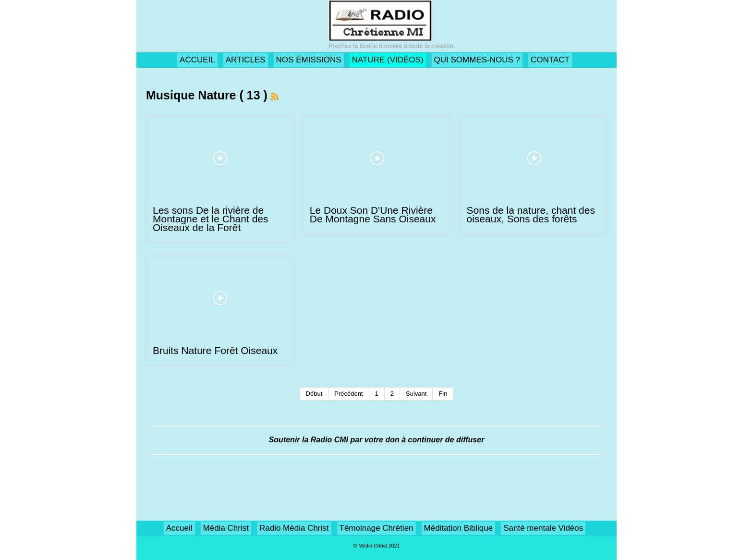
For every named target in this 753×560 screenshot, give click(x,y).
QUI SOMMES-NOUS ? (477, 60)
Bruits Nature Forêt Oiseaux (215, 350)
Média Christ (226, 528)
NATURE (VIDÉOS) (388, 60)
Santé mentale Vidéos (543, 528)
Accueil (179, 528)
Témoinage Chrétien (376, 528)
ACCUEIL (197, 60)
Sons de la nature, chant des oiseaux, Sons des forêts (531, 214)
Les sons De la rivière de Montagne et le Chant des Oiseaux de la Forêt (211, 219)
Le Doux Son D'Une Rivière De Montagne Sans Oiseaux (373, 214)
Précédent (348, 394)
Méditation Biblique (459, 528)
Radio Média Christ (294, 528)
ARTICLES (246, 60)
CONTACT (550, 60)
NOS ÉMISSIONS (309, 60)
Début (314, 394)
